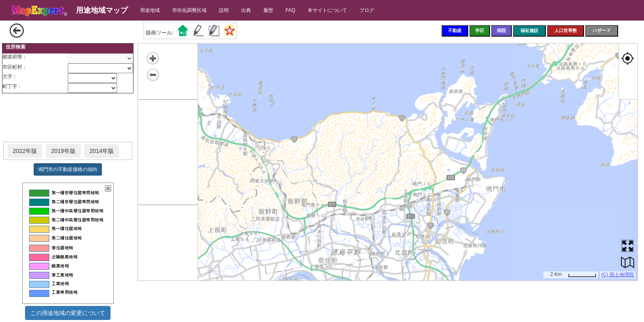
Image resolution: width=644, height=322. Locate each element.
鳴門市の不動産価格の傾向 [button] (68, 169)
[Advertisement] (68, 118)
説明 (224, 10)
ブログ (367, 10)
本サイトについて (327, 10)
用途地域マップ (102, 10)
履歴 (268, 10)
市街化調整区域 (189, 10)
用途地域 (150, 10)
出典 (246, 10)
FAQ (290, 10)
